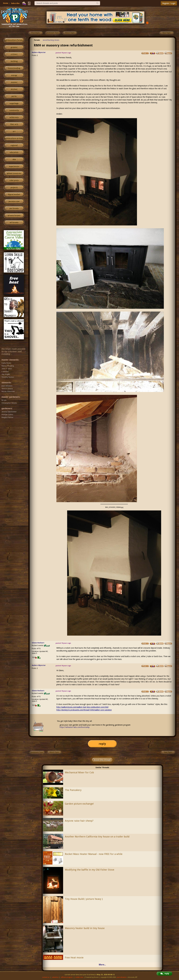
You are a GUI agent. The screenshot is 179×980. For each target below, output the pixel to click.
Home (6, 3)
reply (102, 744)
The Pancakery (73, 790)
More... (102, 965)
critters (14, 54)
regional (14, 145)
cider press (14, 180)
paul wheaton (122, 977)
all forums (14, 223)
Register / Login (169, 3)
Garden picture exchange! (79, 804)
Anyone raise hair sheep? (79, 821)
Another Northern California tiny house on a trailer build (97, 837)
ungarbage (14, 103)
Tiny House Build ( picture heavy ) (84, 899)
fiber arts (14, 124)
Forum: (37, 40)
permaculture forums (14, 40)
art (14, 131)
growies (14, 47)
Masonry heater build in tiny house (85, 928)
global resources (14, 173)
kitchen (14, 89)
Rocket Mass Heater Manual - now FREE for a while (94, 854)
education (14, 152)
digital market (14, 194)
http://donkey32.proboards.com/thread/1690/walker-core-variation (84, 710)
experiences (14, 166)
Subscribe (15, 3)
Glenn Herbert (38, 643)
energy (14, 75)
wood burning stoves (51, 40)
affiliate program (67, 977)
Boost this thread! (102, 760)
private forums (14, 216)
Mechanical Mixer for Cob (79, 772)
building (14, 61)
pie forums (14, 208)
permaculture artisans (14, 138)
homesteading (14, 68)
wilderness (14, 117)
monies (14, 82)
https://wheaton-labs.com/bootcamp (75, 727)
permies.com (14, 201)
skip (14, 159)
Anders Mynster (39, 52)
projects (14, 187)
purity (14, 96)
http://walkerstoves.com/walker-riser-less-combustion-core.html (82, 707)
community (14, 110)
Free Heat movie (74, 958)
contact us (46, 977)
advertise (55, 977)
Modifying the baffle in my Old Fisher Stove (90, 870)
